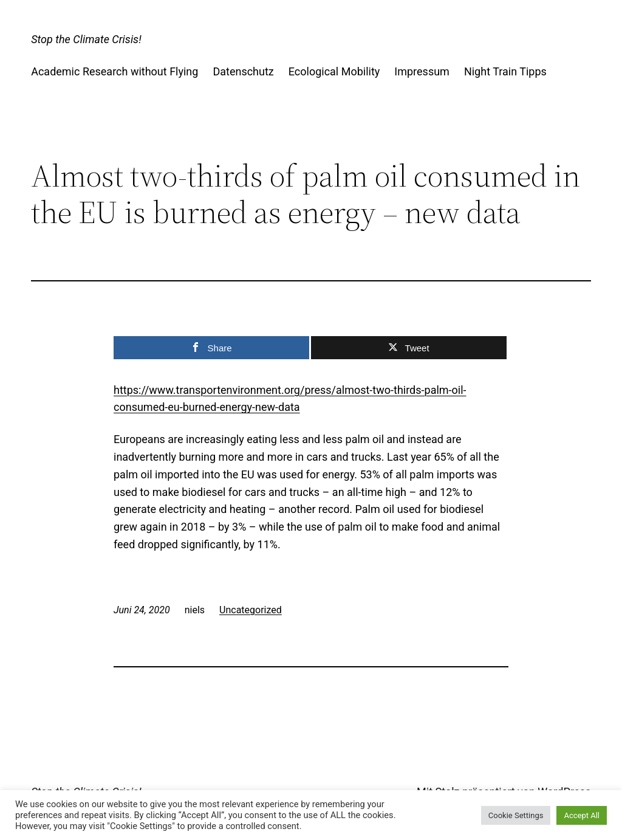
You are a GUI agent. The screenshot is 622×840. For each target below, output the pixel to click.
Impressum (422, 71)
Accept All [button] (582, 815)
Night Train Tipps (505, 71)
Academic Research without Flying (114, 71)
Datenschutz (243, 71)
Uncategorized (251, 610)
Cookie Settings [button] (516, 815)
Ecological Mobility (334, 71)
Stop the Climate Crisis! (86, 39)
